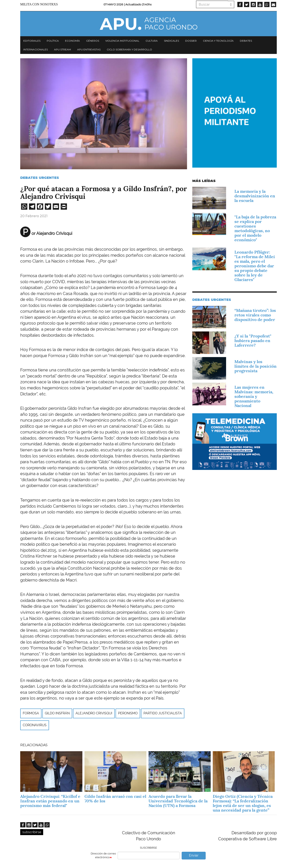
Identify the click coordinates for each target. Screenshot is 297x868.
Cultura (152, 41)
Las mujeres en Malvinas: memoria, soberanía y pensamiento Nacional (254, 396)
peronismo (128, 713)
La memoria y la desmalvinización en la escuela (255, 196)
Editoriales (32, 41)
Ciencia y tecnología (218, 41)
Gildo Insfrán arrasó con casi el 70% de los (115, 799)
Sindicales (171, 41)
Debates (246, 41)
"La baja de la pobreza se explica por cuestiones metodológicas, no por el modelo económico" (255, 228)
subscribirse (32, 832)
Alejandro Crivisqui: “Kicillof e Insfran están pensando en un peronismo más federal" (50, 801)
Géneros (93, 41)
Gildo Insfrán (57, 713)
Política (53, 41)
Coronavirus (35, 725)
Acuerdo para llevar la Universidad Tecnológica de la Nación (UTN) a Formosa (178, 801)
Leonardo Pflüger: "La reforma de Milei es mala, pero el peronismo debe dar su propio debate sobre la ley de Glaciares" (255, 266)
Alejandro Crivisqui (94, 713)
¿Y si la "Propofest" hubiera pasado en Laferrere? (253, 341)
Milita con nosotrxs (39, 4)
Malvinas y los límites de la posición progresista (255, 366)
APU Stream (62, 49)
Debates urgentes (40, 178)
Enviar (194, 855)
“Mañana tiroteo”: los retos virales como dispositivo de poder (255, 315)
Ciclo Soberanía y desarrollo (129, 49)
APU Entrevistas (89, 49)
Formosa (31, 713)
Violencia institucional (122, 41)
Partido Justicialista (163, 713)
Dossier (191, 41)
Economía (72, 41)
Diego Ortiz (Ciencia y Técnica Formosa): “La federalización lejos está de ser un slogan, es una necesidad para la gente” (243, 803)
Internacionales (36, 49)
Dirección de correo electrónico (103, 856)
